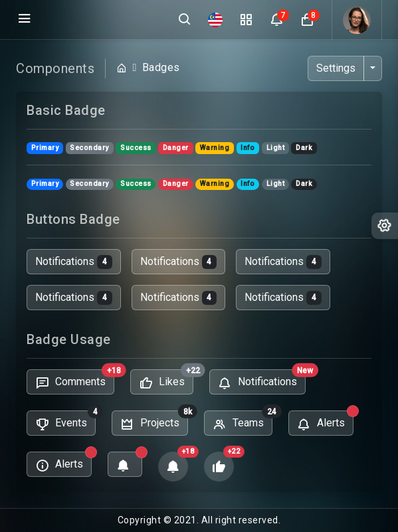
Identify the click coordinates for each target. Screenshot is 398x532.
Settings (336, 68)
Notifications (74, 262)
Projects (154, 422)
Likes (166, 381)
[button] (307, 20)
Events (65, 422)
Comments (75, 381)
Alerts (325, 422)
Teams (243, 422)
